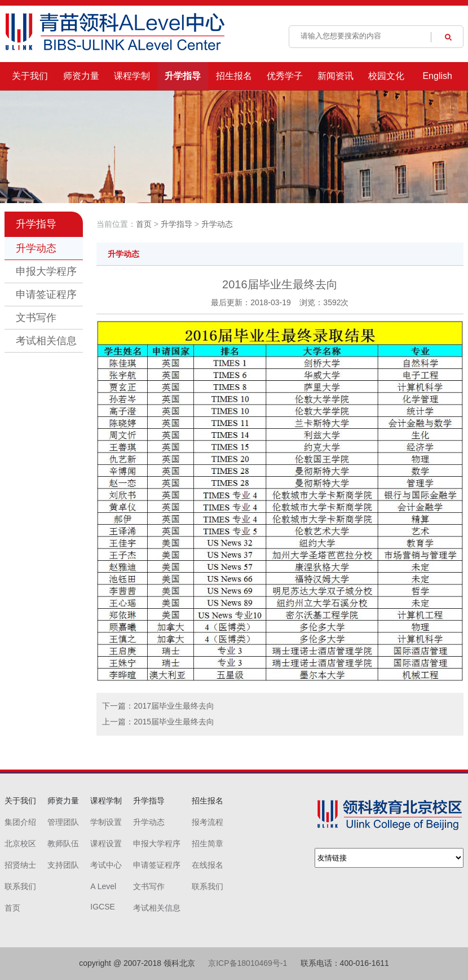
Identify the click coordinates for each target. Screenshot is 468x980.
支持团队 (63, 865)
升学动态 (36, 248)
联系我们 (20, 886)
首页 (144, 224)
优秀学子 (285, 76)
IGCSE (103, 907)
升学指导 (183, 76)
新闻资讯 (335, 76)
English (437, 76)
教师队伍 (63, 843)
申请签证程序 (46, 295)
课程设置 (106, 843)
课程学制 (132, 76)
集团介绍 (20, 822)
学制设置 (106, 822)
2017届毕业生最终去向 (174, 706)
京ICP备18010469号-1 (248, 963)
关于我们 (30, 76)
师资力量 (81, 76)
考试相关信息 (46, 341)
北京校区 (20, 843)
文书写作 (36, 318)
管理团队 (63, 822)
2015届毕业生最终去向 (174, 722)
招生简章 (207, 843)
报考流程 (207, 822)
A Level (103, 886)
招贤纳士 (20, 865)
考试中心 (106, 865)
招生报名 (234, 76)
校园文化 (386, 76)
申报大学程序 (46, 271)
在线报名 (207, 865)
